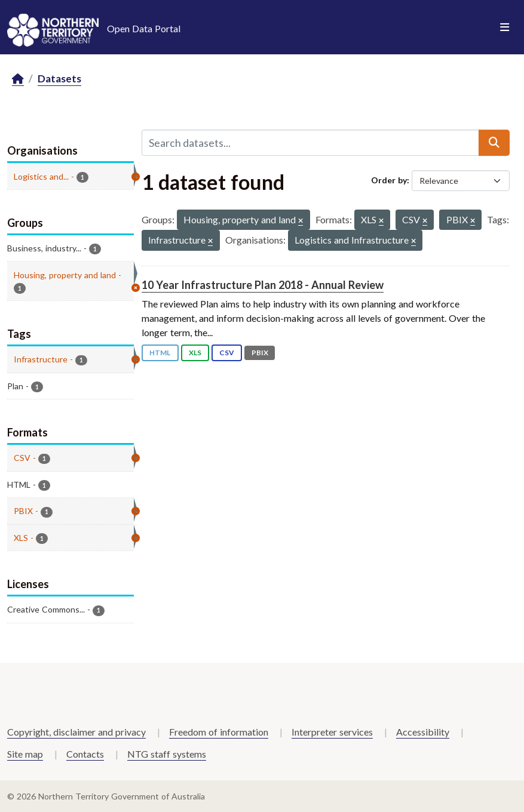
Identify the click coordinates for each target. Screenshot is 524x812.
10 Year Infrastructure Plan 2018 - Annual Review (263, 285)
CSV (227, 353)
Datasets (59, 79)
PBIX (260, 353)
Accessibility (423, 732)
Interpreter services (332, 732)
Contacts (85, 754)
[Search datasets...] (310, 143)
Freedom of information (219, 732)
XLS (195, 353)
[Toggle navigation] (505, 27)
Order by (389, 180)
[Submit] (494, 143)
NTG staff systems (167, 754)
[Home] (18, 79)
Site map (25, 754)
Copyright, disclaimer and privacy (76, 732)
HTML (160, 353)
